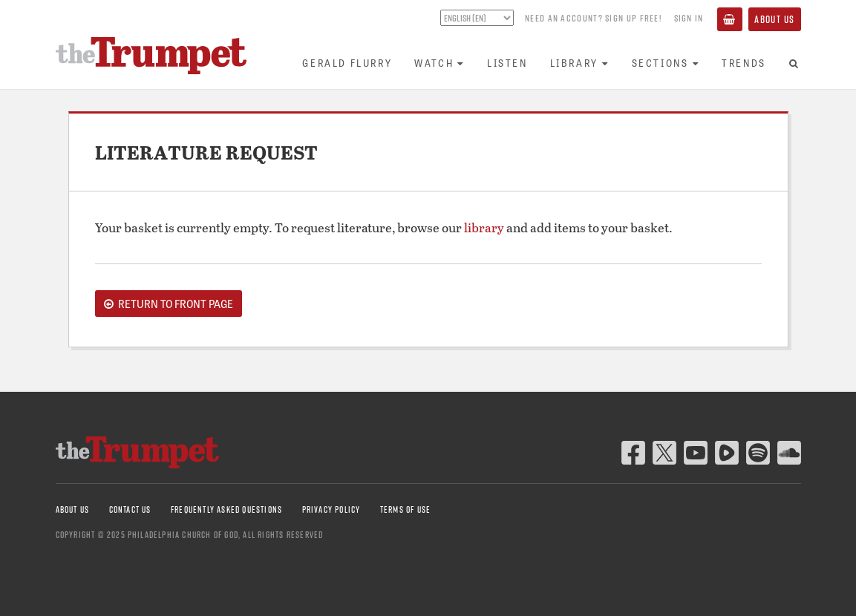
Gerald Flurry (347, 63)
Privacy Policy (331, 509)
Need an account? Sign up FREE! (593, 18)
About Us (774, 19)
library (484, 227)
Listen (507, 63)
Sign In (689, 18)
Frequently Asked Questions (226, 509)
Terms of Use (405, 509)
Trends (744, 63)
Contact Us (130, 509)
